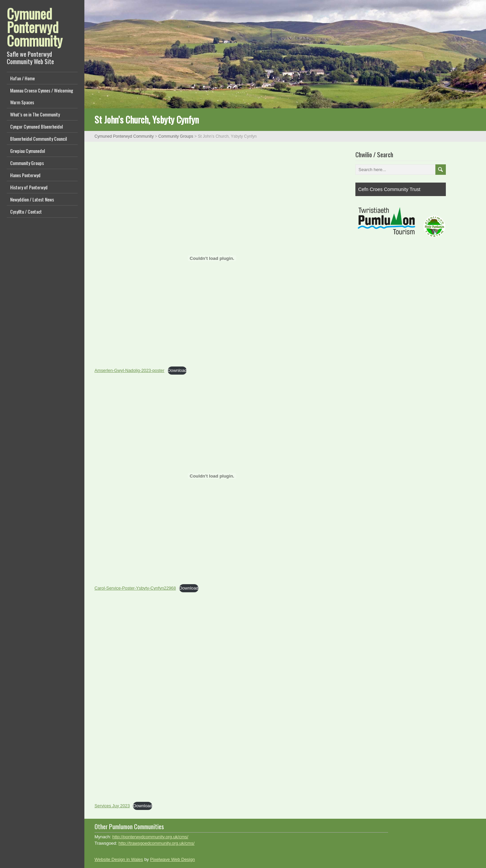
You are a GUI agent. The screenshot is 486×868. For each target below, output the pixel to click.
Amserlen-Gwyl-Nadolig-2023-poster (129, 370)
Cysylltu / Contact (26, 211)
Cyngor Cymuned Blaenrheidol (36, 126)
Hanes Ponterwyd (25, 175)
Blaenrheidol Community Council (38, 139)
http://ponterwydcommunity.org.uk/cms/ (150, 837)
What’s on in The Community (35, 114)
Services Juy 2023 (112, 806)
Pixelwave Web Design (173, 859)
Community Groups (27, 163)
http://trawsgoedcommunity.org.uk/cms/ (156, 843)
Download (177, 370)
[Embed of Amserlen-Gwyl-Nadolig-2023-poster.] (212, 258)
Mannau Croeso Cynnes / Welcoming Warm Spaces (42, 96)
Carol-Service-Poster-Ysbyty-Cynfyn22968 (135, 588)
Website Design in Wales (119, 859)
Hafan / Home (22, 78)
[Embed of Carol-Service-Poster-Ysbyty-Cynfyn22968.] (212, 476)
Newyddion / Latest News (32, 199)
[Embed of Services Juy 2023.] (212, 694)
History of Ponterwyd (29, 187)
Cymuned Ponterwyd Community (35, 27)
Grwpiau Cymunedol (28, 151)
